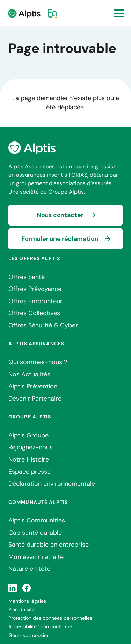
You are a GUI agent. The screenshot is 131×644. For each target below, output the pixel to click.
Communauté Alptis (38, 502)
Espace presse (30, 472)
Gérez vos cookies (29, 635)
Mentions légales (27, 601)
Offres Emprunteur (35, 301)
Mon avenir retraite (36, 557)
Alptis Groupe (28, 435)
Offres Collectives (34, 313)
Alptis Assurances (36, 344)
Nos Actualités (29, 374)
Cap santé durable (35, 533)
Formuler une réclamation (60, 239)
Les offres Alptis (34, 258)
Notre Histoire (29, 459)
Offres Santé (27, 277)
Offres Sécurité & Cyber (43, 325)
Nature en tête (29, 569)
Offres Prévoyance (35, 289)
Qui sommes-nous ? (38, 362)
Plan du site (21, 609)
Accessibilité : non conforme (40, 626)
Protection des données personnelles (50, 618)
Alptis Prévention (33, 386)
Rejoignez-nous (31, 447)
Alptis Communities (37, 520)
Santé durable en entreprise (49, 545)
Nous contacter (60, 215)
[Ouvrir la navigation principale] (119, 13)
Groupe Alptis (30, 417)
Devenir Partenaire (35, 399)
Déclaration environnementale (52, 484)
